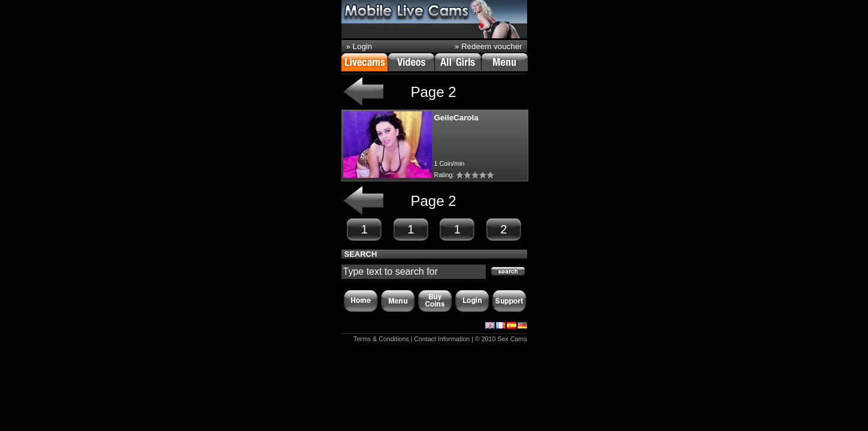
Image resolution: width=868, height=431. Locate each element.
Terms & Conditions (381, 339)
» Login (359, 46)
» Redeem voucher (489, 46)
